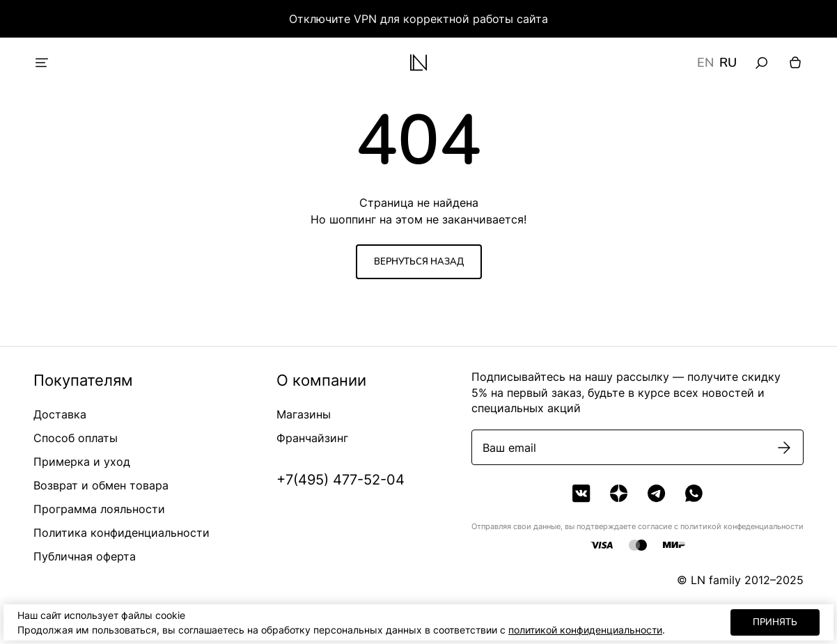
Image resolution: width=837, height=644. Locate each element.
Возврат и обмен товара (101, 485)
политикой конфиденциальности (585, 630)
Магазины (304, 414)
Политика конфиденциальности (122, 533)
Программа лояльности (99, 509)
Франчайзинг (312, 438)
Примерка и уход (82, 462)
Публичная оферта (85, 556)
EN (705, 63)
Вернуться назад (419, 262)
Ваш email (509, 448)
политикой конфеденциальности (742, 526)
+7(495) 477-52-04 (341, 480)
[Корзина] (795, 63)
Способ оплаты (76, 438)
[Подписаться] (784, 448)
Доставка (60, 414)
